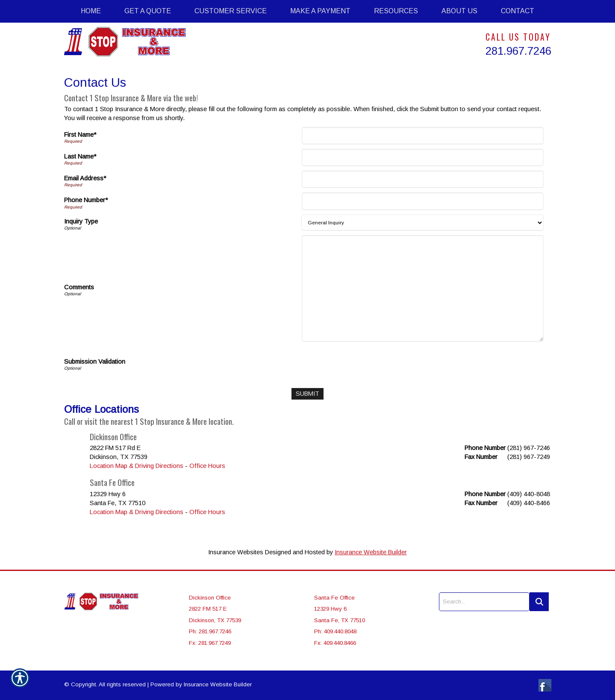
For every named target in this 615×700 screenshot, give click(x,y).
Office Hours (207, 466)
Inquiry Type (81, 221)
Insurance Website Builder (371, 552)
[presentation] (369, 363)
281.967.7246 (518, 51)
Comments (79, 287)
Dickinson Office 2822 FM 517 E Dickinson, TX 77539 (215, 609)
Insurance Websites (236, 552)
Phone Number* (86, 200)
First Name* (80, 135)
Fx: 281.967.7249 (210, 643)
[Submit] (307, 394)
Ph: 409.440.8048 (335, 631)
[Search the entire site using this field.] (484, 602)
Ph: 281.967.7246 (210, 631)
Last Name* (80, 156)
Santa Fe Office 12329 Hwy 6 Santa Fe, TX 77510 (340, 609)
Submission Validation (95, 362)
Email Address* (85, 178)
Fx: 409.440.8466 (335, 643)
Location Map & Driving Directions (137, 466)
